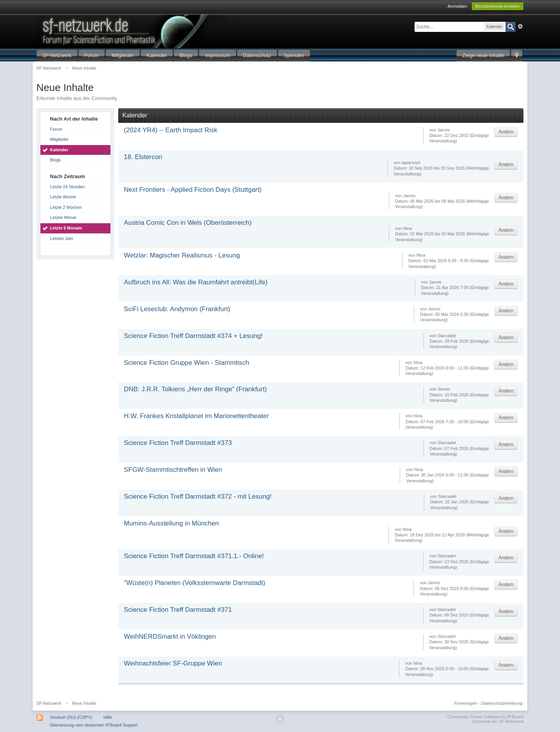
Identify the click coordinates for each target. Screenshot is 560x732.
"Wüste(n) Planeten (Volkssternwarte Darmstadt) (195, 583)
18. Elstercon (143, 157)
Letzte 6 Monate (66, 228)
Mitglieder (122, 55)
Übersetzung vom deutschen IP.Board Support (94, 725)
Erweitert (520, 26)
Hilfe (108, 717)
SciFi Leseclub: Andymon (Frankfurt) (177, 309)
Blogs (186, 55)
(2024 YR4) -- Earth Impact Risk (171, 130)
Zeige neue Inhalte (483, 55)
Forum (92, 55)
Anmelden (457, 6)
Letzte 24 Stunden (67, 187)
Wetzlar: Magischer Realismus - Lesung (182, 255)
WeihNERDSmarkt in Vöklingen (170, 637)
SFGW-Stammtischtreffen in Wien (173, 470)
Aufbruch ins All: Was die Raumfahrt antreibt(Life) (196, 282)
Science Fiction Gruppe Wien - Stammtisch (187, 363)
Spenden (294, 55)
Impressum (217, 55)
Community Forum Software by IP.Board (485, 717)
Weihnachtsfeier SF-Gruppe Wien (173, 663)
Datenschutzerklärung (501, 703)
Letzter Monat (63, 217)
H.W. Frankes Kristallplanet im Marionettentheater (197, 416)
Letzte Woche (63, 197)
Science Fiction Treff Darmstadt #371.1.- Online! (194, 556)
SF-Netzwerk (57, 55)
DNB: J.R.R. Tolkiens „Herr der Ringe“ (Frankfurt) (196, 389)
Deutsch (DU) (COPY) (71, 717)
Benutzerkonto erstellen (498, 6)
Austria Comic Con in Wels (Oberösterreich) (188, 223)
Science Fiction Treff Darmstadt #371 (178, 610)
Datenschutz (257, 55)
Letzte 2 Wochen (66, 207)
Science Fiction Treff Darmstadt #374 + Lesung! (193, 336)
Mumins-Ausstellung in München (171, 523)
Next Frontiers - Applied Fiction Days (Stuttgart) (193, 190)
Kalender (157, 55)
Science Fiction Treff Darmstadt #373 (178, 443)
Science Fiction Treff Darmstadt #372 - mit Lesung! (198, 496)
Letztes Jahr (62, 238)
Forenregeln (466, 703)
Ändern (506, 132)
